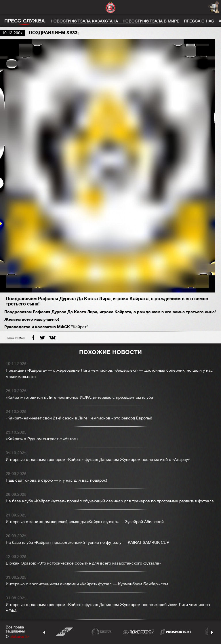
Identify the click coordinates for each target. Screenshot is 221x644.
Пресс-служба (24, 21)
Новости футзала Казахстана (84, 21)
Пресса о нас (199, 21)
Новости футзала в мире (151, 21)
